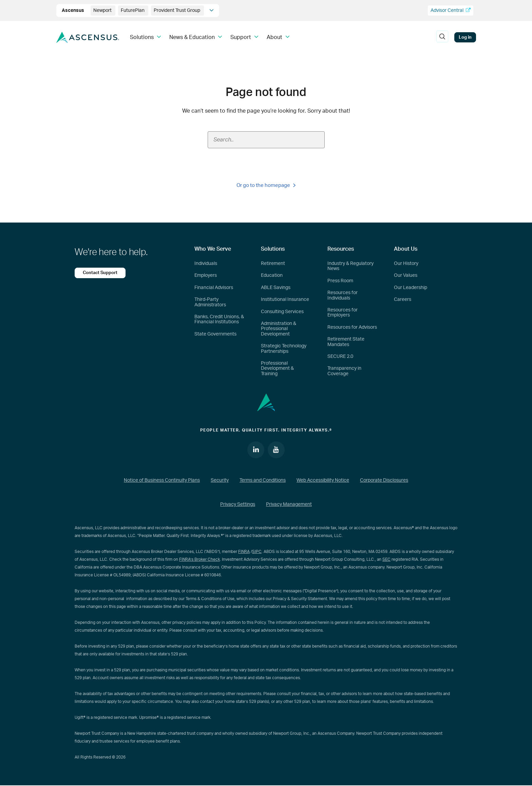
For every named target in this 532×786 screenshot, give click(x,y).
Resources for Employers (343, 313)
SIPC (257, 552)
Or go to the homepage (266, 185)
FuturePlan (133, 11)
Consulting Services (282, 312)
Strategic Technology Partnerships (284, 349)
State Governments (215, 334)
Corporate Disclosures (384, 480)
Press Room (340, 281)
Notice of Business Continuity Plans (162, 480)
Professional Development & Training (277, 369)
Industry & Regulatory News (350, 266)
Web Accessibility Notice (323, 480)
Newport (103, 11)
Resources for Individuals (343, 295)
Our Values (406, 275)
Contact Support (100, 273)
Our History (406, 264)
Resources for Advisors (352, 327)
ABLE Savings (276, 288)
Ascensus (73, 11)
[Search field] (266, 140)
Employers (206, 275)
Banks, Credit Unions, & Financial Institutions (219, 319)
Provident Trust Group (177, 11)
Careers (403, 300)
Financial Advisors (214, 288)
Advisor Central (451, 10)
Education (272, 275)
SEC (386, 559)
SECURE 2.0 (340, 357)
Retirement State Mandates (346, 342)
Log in (465, 37)
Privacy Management (289, 505)
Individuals (206, 264)
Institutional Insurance (285, 300)
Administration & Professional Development (279, 329)
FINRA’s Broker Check (199, 559)
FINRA (244, 552)
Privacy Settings (238, 505)
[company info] (212, 11)
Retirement (273, 264)
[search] (442, 37)
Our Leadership (411, 288)
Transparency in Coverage (344, 371)
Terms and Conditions (263, 480)
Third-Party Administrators (210, 302)
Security (220, 480)
